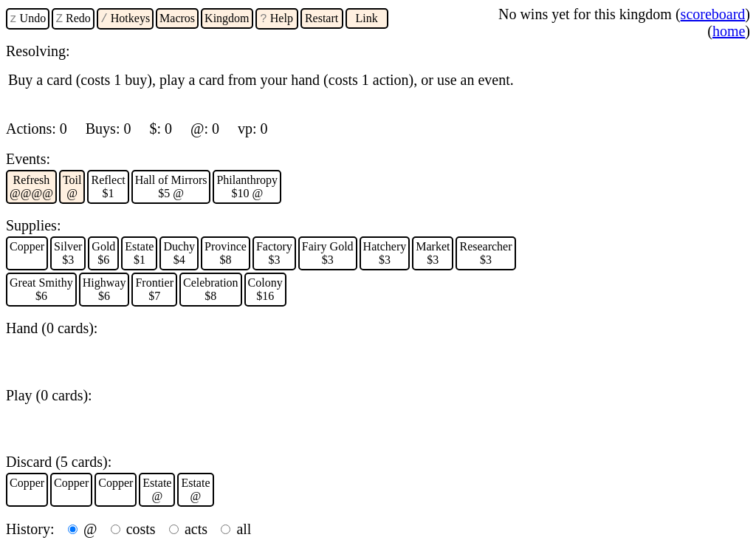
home (729, 31)
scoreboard (713, 14)
